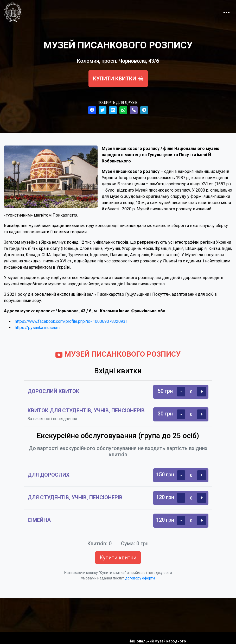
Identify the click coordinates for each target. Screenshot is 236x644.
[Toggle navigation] (226, 11)
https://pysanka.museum (37, 328)
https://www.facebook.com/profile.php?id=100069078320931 (71, 321)
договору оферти (140, 578)
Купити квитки (118, 79)
